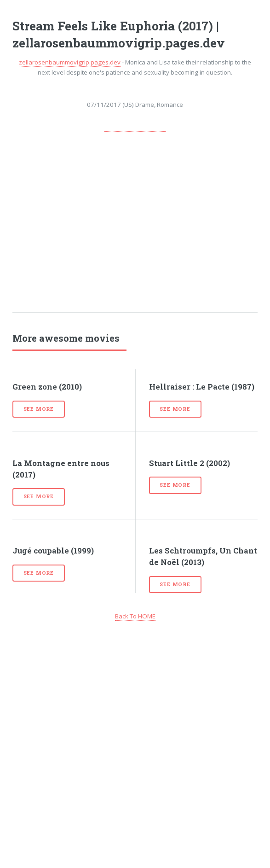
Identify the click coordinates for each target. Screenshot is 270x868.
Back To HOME (135, 616)
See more (39, 409)
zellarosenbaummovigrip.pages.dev (70, 62)
